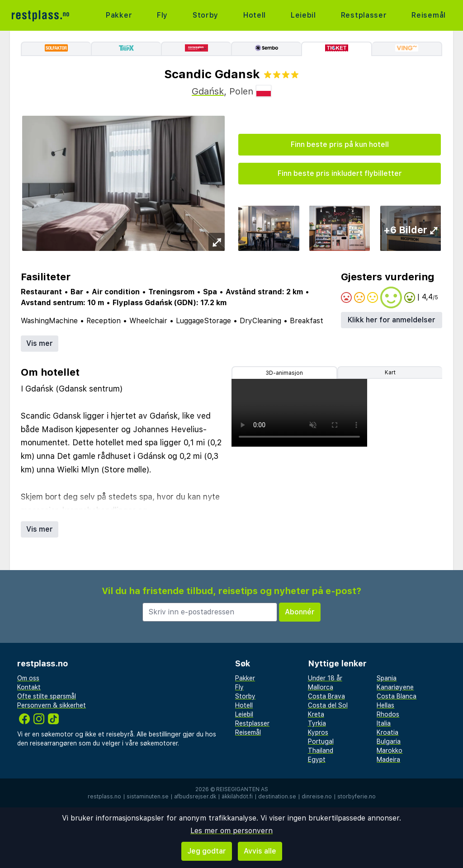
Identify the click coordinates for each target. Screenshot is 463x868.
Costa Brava (326, 696)
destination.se (277, 797)
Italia (384, 723)
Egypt (317, 759)
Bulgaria (389, 741)
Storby (205, 15)
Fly (162, 15)
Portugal (321, 741)
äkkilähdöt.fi (237, 797)
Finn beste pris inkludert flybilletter (340, 173)
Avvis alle (260, 851)
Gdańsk (208, 91)
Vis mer (40, 343)
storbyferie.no (357, 797)
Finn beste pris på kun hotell (340, 144)
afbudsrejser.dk (195, 797)
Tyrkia (317, 723)
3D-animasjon (284, 373)
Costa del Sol (328, 705)
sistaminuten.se (148, 797)
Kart (390, 373)
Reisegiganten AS (242, 789)
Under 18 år (325, 678)
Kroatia (387, 732)
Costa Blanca (397, 696)
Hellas (385, 705)
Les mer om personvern (231, 831)
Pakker (119, 15)
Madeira (388, 759)
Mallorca (321, 687)
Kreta (316, 714)
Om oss (28, 678)
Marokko (390, 750)
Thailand (321, 750)
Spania (387, 678)
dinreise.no (317, 797)
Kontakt (29, 687)
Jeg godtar (207, 851)
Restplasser (364, 15)
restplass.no (104, 797)
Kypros (318, 732)
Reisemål (429, 15)
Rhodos (388, 714)
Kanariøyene (395, 687)
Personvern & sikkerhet (52, 705)
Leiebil (303, 15)
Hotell (254, 15)
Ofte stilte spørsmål (47, 696)
